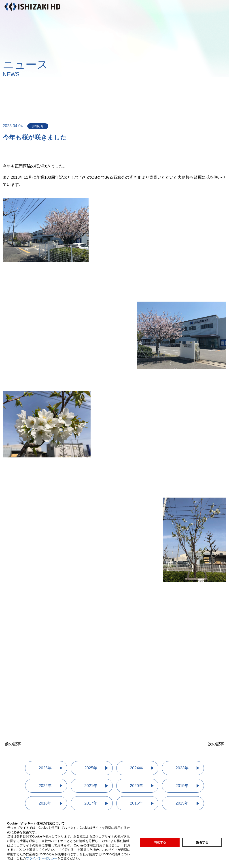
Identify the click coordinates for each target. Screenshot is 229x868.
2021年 (91, 786)
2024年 (136, 768)
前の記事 (13, 744)
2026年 (45, 768)
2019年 (182, 786)
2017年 (91, 803)
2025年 (91, 768)
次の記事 (216, 744)
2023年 (182, 768)
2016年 (136, 803)
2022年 (45, 786)
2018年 (45, 803)
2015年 (182, 803)
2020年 (136, 786)
